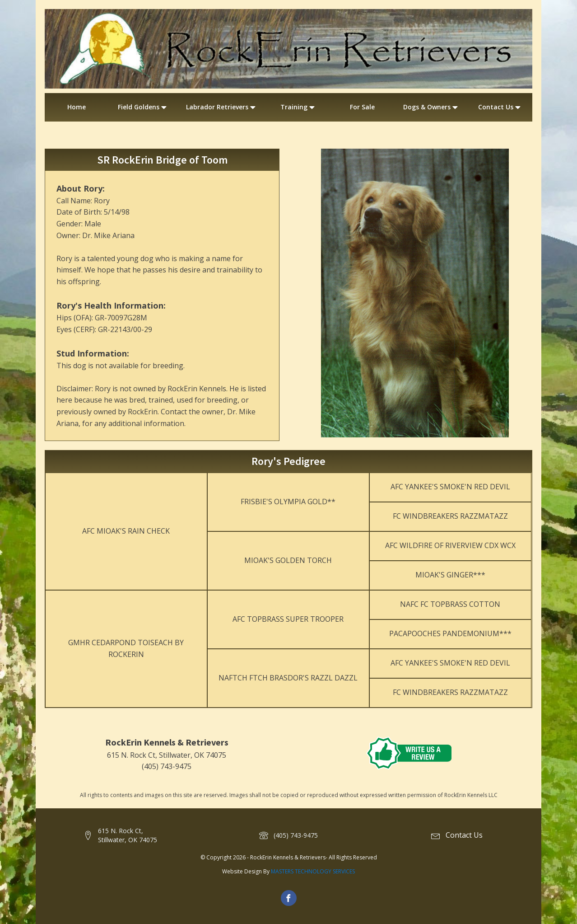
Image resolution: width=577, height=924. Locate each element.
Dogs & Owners (431, 107)
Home (77, 107)
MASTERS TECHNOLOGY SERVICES (313, 871)
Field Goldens (143, 107)
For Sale (362, 107)
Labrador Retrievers (222, 107)
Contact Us (500, 107)
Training (298, 107)
